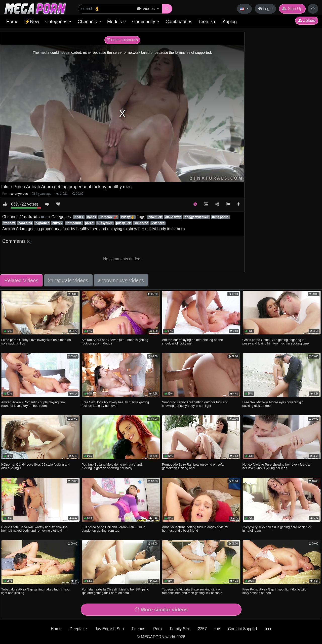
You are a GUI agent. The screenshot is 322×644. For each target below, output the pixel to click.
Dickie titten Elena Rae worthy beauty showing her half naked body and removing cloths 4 (34, 529)
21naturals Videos (68, 280)
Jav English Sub (109, 629)
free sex (9, 223)
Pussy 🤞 (128, 217)
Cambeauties (179, 22)
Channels (89, 22)
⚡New (32, 22)
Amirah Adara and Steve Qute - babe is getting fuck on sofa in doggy (115, 342)
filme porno (220, 217)
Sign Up (292, 9)
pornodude (74, 223)
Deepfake (78, 629)
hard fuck (25, 223)
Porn (157, 629)
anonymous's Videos (121, 280)
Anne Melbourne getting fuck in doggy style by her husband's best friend (195, 529)
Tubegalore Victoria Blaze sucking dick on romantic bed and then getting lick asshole (192, 591)
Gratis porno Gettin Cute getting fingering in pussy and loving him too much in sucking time (276, 342)
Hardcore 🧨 (109, 217)
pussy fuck (105, 223)
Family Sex (180, 629)
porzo (89, 223)
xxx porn (158, 223)
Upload (307, 20)
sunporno (141, 223)
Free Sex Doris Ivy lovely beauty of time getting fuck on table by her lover (115, 404)
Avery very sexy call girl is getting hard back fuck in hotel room (277, 529)
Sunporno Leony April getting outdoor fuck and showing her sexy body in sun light (195, 404)
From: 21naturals (122, 40)
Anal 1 (79, 217)
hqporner (42, 223)
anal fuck (155, 217)
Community (146, 22)
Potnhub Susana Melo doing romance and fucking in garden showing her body (112, 466)
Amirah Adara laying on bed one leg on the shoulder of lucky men (192, 342)
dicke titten (173, 217)
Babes (92, 217)
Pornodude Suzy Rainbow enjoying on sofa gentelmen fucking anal (193, 466)
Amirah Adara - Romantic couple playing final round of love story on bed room (33, 404)
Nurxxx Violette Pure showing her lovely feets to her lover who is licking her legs (277, 466)
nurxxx (57, 223)
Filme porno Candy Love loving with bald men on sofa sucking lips (36, 342)
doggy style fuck (197, 217)
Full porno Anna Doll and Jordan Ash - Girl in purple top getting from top (114, 529)
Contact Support (243, 629)
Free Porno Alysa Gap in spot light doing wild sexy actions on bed (275, 591)
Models (117, 22)
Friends (138, 629)
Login (265, 9)
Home (12, 22)
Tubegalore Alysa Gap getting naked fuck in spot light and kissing (36, 591)
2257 (202, 629)
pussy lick (124, 223)
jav (217, 629)
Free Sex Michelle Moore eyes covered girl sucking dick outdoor (273, 404)
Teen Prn (207, 22)
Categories (58, 22)
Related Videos (21, 280)
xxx (268, 629)
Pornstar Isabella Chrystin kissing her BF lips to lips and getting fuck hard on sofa (115, 591)
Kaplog (230, 22)
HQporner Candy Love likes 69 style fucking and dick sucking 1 (36, 466)
